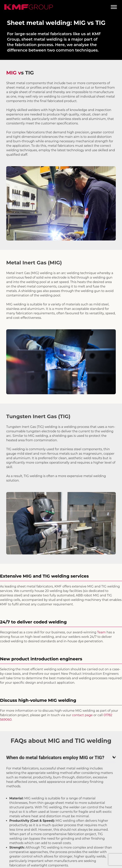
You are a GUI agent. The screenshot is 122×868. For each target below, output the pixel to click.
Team (101, 632)
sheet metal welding (42, 39)
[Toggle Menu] (114, 7)
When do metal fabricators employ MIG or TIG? (61, 758)
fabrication (26, 45)
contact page (82, 715)
